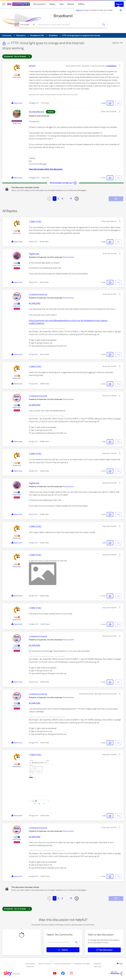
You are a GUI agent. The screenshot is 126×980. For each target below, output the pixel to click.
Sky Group (98, 967)
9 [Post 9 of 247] (33, 596)
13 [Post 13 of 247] (33, 816)
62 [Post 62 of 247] (33, 103)
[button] (120, 65)
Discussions (39, 4)
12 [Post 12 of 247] (33, 743)
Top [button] (121, 964)
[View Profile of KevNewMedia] (111, 66)
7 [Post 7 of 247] (33, 514)
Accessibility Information (82, 964)
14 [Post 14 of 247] (33, 876)
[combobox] (68, 25)
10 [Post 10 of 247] (33, 624)
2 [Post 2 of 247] (33, 282)
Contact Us (30, 967)
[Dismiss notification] (121, 10)
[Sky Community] (19, 4)
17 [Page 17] (71, 199)
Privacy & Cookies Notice (63, 964)
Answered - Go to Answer (17, 56)
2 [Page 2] (58, 199)
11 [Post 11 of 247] (33, 682)
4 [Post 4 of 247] (33, 384)
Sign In (119, 4)
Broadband (63, 16)
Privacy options (30, 964)
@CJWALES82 (35, 303)
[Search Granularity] (28, 25)
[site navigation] (4, 4)
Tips (61, 4)
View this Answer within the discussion (46, 169)
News (52, 4)
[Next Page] (77, 199)
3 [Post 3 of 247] (33, 354)
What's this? (17, 77)
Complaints (97, 964)
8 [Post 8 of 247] (33, 543)
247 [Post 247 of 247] (33, 178)
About (71, 4)
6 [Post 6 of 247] (33, 471)
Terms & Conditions (45, 964)
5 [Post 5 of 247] (33, 441)
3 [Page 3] (62, 199)
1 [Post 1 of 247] (32, 242)
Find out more (68, 257)
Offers (81, 4)
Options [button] (116, 43)
